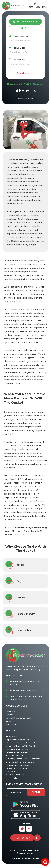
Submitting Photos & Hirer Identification (23, 759)
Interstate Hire (12, 715)
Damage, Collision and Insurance (21, 762)
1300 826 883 (22, 838)
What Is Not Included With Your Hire (21, 746)
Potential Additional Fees (17, 749)
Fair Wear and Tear (15, 756)
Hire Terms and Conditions (18, 752)
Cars (26, 28)
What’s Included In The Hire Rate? (21, 743)
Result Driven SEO (31, 858)
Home (20, 99)
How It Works (12, 736)
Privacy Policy (12, 778)
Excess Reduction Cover (17, 768)
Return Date (19, 60)
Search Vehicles (26, 73)
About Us (10, 721)
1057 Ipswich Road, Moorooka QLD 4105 (27, 690)
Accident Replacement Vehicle (20, 718)
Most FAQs (11, 772)
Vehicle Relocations (15, 775)
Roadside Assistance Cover (18, 765)
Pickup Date (19, 48)
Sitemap (30, 853)
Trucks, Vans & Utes (26, 22)
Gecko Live (11, 724)
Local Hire (10, 712)
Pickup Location (21, 36)
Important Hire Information (18, 740)
